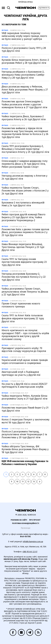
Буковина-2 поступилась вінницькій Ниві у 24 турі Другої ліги (23, 204)
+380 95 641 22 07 (30, 552)
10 (17, 482)
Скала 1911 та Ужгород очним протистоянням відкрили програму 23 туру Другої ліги (24, 262)
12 (28, 482)
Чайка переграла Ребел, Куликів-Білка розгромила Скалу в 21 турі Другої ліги (24, 397)
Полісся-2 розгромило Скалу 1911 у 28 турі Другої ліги (24, 50)
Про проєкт (35, 520)
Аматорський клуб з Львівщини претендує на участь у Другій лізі (21, 373)
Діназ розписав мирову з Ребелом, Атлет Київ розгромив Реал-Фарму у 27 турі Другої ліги (25, 90)
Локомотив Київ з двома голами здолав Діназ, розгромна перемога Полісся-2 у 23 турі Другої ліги (25, 232)
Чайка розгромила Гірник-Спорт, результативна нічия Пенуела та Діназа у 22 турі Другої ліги (25, 292)
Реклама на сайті (19, 520)
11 (23, 482)
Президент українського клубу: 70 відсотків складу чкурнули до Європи (24, 350)
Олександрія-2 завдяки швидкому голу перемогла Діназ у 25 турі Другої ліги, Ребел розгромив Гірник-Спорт (25, 164)
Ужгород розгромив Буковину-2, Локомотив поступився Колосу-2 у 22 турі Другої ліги (24, 277)
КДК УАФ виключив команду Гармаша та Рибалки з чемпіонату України (25, 463)
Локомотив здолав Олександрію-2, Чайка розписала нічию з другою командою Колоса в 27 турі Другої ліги (24, 104)
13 (34, 482)
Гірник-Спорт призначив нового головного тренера (21, 305)
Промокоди (26, 528)
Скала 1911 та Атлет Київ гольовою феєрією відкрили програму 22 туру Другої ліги (23, 318)
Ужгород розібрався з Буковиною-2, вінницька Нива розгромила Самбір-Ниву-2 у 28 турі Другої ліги (23, 75)
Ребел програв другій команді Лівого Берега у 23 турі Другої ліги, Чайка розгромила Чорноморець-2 (24, 217)
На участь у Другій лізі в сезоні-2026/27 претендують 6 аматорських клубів (24, 385)
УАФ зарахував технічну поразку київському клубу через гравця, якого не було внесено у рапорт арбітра (24, 36)
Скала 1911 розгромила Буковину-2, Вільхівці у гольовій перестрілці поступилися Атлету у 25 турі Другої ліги (25, 149)
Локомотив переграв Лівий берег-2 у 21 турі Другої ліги (25, 409)
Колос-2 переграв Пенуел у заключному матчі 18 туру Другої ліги (26, 421)
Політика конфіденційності (26, 523)
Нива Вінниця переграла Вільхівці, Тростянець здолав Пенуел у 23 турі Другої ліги (23, 247)
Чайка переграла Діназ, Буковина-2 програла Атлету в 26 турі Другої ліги (24, 118)
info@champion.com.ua (33, 542)
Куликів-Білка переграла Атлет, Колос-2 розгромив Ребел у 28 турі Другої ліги (25, 61)
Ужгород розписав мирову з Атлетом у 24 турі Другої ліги (24, 177)
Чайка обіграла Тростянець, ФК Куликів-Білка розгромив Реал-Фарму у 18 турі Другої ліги (25, 449)
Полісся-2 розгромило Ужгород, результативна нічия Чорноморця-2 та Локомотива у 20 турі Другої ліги (24, 434)
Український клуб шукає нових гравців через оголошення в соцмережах (25, 362)
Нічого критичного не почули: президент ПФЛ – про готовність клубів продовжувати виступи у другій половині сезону (25, 335)
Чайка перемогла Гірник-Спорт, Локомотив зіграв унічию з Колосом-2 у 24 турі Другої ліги (25, 191)
